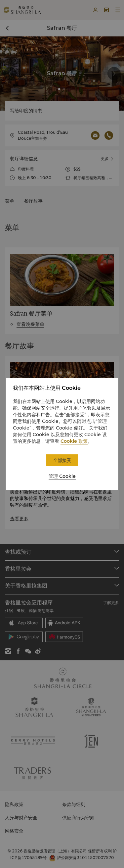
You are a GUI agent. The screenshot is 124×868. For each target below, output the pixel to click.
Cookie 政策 (74, 441)
